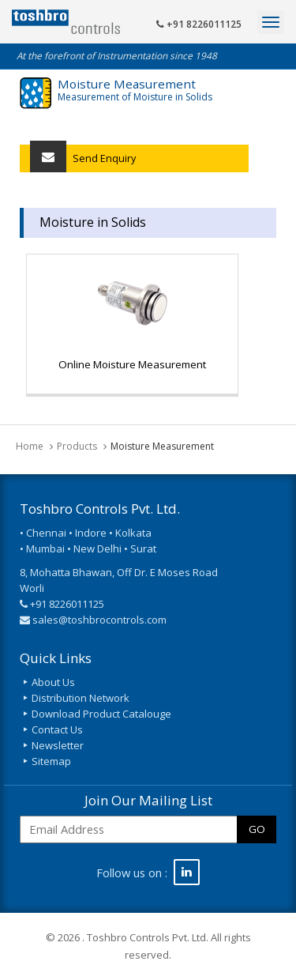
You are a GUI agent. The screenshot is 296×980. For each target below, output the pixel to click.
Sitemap (51, 761)
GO (257, 829)
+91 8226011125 (199, 24)
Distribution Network (81, 698)
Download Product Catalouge (101, 714)
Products (77, 446)
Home (30, 446)
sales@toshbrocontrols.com (99, 620)
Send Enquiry (83, 158)
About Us (53, 682)
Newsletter (58, 745)
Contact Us (57, 729)
